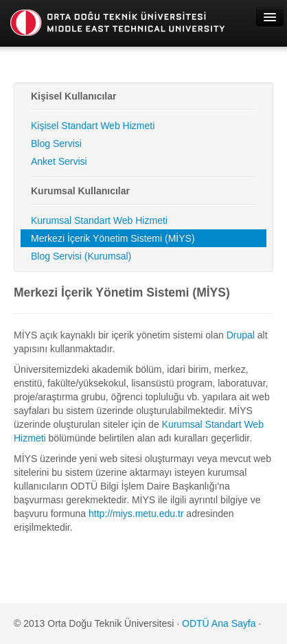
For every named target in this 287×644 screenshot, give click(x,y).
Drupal (241, 335)
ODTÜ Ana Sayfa (219, 623)
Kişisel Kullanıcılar (74, 96)
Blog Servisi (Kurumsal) (81, 256)
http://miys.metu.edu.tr (136, 514)
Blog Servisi (56, 143)
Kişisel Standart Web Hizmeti (93, 126)
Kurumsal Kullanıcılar (80, 191)
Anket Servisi (59, 161)
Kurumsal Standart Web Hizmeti (99, 220)
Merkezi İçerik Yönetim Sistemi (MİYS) (113, 238)
